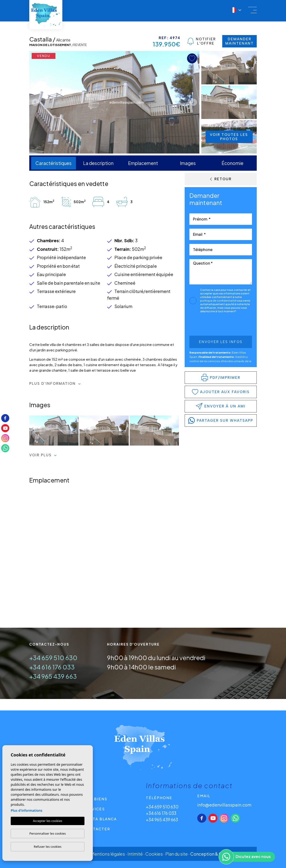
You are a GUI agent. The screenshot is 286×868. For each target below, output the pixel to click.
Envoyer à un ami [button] (221, 406)
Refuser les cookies (48, 847)
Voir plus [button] (43, 455)
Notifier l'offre (202, 41)
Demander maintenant (239, 41)
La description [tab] (98, 163)
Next (195, 102)
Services (94, 809)
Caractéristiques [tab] (54, 163)
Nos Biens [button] (95, 799)
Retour (221, 179)
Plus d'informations (27, 810)
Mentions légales (108, 854)
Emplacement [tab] (143, 163)
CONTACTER (97, 829)
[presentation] (215, 326)
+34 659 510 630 (53, 658)
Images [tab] (188, 163)
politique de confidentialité (218, 300)
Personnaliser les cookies (47, 833)
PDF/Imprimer (221, 378)
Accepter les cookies (47, 821)
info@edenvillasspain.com (224, 805)
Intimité (135, 854)
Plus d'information (55, 384)
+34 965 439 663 (53, 676)
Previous (34, 102)
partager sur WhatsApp (221, 421)
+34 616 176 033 (52, 667)
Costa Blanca (100, 819)
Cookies (154, 854)
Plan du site (177, 854)
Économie (232, 163)
